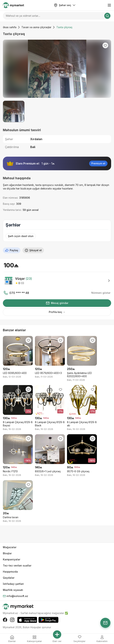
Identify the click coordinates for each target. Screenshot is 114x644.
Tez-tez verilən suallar (17, 565)
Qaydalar (9, 578)
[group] (57, 69)
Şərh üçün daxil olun (21, 236)
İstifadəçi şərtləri (13, 584)
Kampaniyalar (12, 559)
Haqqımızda (10, 572)
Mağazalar (10, 547)
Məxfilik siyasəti (13, 590)
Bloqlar (7, 553)
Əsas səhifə (10, 27)
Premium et (98, 163)
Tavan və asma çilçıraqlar (36, 27)
